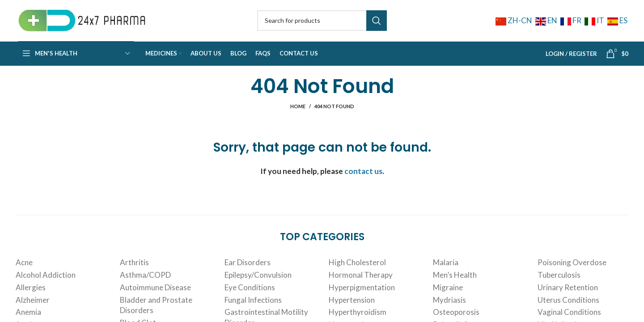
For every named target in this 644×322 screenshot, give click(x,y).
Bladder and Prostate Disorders (156, 311)
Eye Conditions (250, 293)
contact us (363, 177)
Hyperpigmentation (362, 293)
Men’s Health (455, 281)
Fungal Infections (253, 306)
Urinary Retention (568, 293)
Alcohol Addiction (46, 281)
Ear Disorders (248, 268)
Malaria (446, 268)
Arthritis (134, 268)
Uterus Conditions (568, 306)
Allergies (31, 293)
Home (298, 112)
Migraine (448, 293)
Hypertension (352, 306)
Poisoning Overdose (572, 268)
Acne (24, 268)
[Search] (322, 23)
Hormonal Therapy (361, 281)
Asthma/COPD (145, 281)
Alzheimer (33, 306)
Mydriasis (449, 306)
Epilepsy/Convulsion (258, 281)
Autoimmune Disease (155, 293)
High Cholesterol (357, 268)
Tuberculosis (559, 281)
